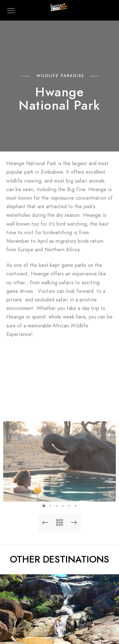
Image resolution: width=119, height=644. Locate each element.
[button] (44, 506)
